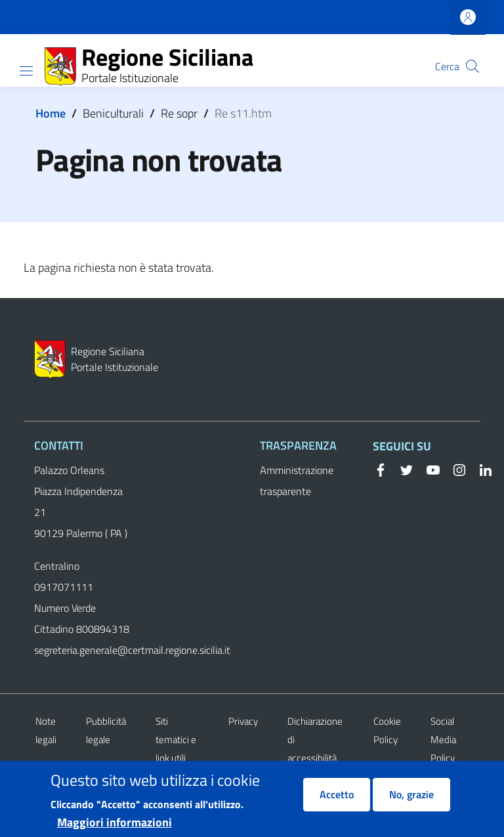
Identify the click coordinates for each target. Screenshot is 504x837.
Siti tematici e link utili (176, 740)
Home (51, 113)
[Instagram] (454, 469)
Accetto (337, 798)
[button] (472, 66)
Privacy (243, 721)
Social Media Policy (443, 740)
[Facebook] (381, 469)
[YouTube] (428, 469)
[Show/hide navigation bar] (26, 71)
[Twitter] (402, 469)
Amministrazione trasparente (297, 481)
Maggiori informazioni (115, 826)
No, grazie (411, 798)
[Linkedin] (480, 469)
